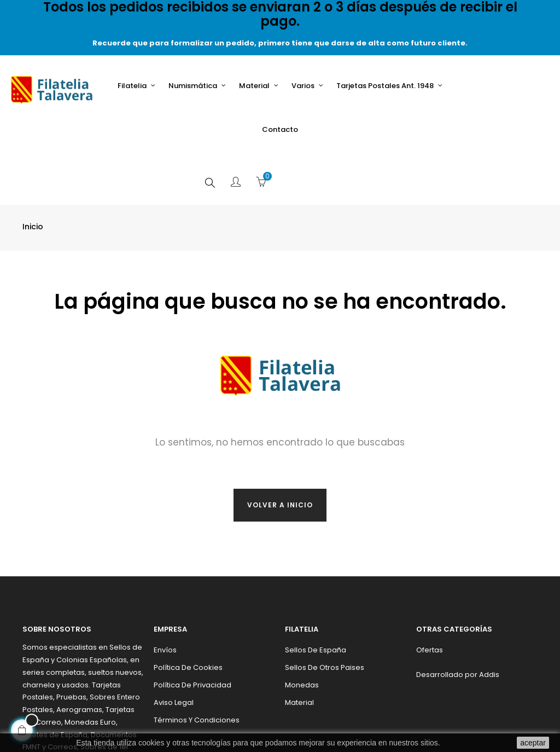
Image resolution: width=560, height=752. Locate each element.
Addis (489, 621)
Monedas (302, 632)
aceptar (533, 743)
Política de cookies (188, 614)
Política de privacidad (192, 632)
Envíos (165, 597)
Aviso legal (174, 649)
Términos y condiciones (197, 667)
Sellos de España (316, 597)
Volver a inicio (280, 452)
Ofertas (430, 597)
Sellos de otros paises (325, 614)
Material (299, 649)
